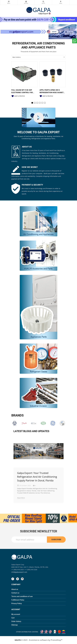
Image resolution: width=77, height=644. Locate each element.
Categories (9, 1)
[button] (32, 103)
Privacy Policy (17, 603)
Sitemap (15, 625)
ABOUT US (27, 147)
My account (16, 614)
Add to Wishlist (18, 96)
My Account (26, 1)
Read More (21, 498)
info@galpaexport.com (19, 572)
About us (15, 589)
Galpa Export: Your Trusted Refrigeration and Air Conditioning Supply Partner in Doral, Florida (37, 477)
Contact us (15, 593)
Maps (61, 1)
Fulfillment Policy (18, 600)
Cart (13, 618)
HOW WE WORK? (30, 167)
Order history (16, 621)
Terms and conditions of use (22, 596)
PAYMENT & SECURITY (32, 185)
